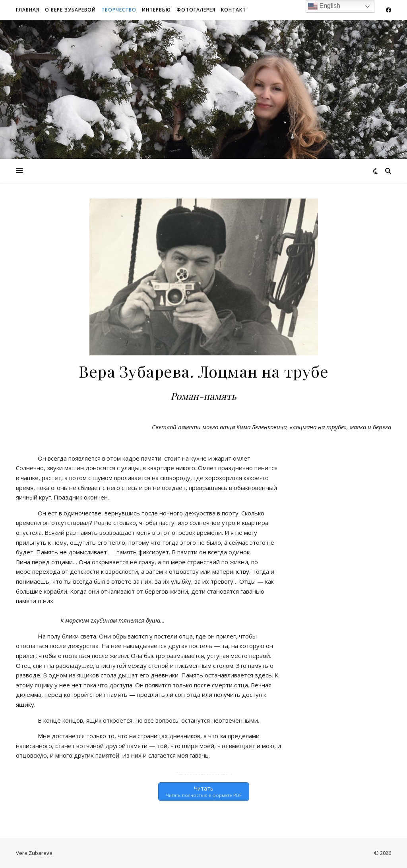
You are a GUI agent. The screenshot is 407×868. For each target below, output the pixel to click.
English (324, 6)
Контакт (234, 10)
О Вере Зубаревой (70, 10)
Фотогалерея (196, 10)
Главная (28, 10)
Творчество (119, 10)
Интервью (156, 10)
